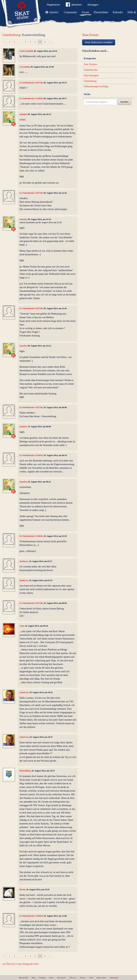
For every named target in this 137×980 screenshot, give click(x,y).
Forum (86, 12)
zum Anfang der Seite (28, 964)
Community (70, 12)
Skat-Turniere (90, 64)
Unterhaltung (11, 35)
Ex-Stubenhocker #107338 (31, 83)
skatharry (24, 561)
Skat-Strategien (91, 75)
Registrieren (53, 5)
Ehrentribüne (101, 12)
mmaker (23, 114)
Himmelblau (25, 771)
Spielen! (54, 12)
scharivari (24, 692)
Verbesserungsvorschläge (96, 86)
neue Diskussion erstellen (99, 42)
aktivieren (74, 5)
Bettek (22, 890)
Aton (22, 626)
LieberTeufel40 (26, 51)
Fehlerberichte (91, 70)
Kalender (118, 12)
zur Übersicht (9, 964)
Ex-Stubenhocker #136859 (31, 98)
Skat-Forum (90, 35)
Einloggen (93, 5)
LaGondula (24, 67)
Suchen (124, 102)
